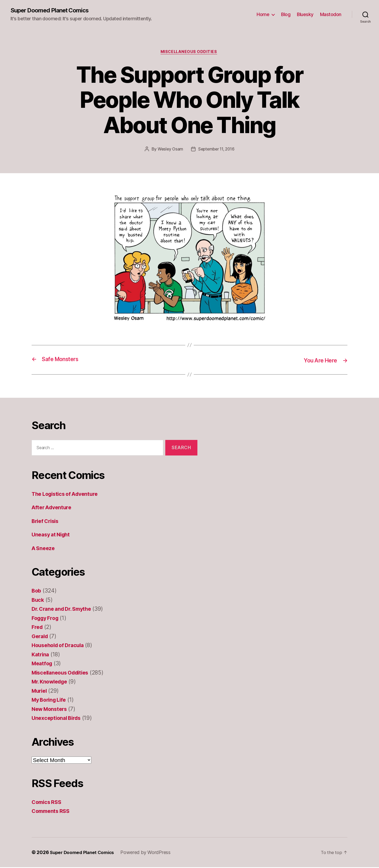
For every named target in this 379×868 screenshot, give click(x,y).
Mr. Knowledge (51, 683)
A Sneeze (44, 549)
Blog (286, 15)
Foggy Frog (46, 619)
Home (263, 15)
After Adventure (53, 508)
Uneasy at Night (52, 535)
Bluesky (305, 15)
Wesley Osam (169, 150)
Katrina (41, 655)
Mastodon (331, 15)
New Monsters (51, 710)
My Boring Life (51, 701)
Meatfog (43, 664)
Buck (38, 601)
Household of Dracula (60, 646)
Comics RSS (48, 803)
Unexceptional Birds (58, 719)
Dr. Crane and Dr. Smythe (64, 610)
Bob (37, 592)
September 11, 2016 (217, 150)
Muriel (40, 692)
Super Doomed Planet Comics (53, 11)
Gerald (41, 637)
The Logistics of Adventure (68, 495)
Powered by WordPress (149, 853)
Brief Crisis (46, 522)
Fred (38, 628)
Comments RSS (52, 812)
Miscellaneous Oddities (189, 53)
